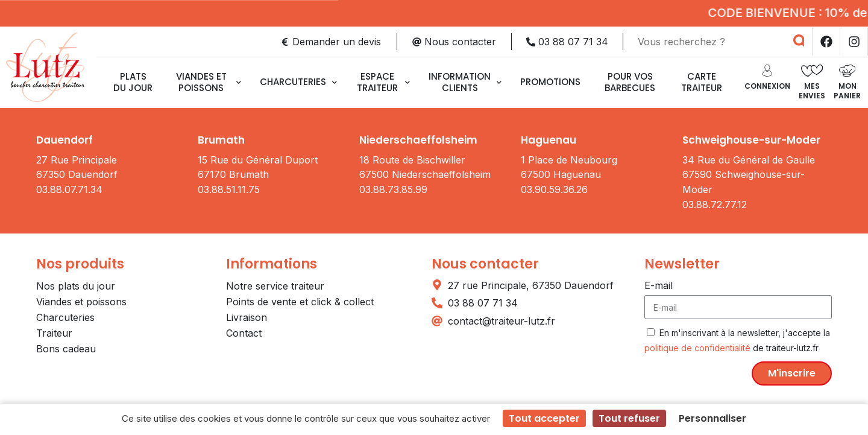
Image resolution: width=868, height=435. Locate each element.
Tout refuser (629, 418)
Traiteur (54, 333)
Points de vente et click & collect (300, 302)
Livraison (247, 317)
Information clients (465, 82)
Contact (244, 333)
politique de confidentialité (697, 348)
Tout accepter (544, 418)
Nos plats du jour (76, 286)
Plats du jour (133, 82)
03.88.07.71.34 (69, 189)
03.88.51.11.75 (229, 189)
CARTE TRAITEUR (702, 82)
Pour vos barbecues (630, 82)
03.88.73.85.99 (393, 189)
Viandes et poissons (209, 82)
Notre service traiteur (275, 286)
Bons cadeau (66, 349)
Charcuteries (298, 82)
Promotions (550, 82)
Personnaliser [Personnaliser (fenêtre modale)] (712, 418)
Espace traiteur (383, 82)
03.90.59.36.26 (554, 189)
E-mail (659, 285)
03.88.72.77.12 (715, 205)
